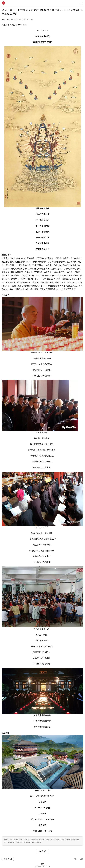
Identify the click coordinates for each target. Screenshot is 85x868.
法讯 (32, 19)
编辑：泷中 (6, 19)
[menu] (81, 3)
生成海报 (8, 859)
